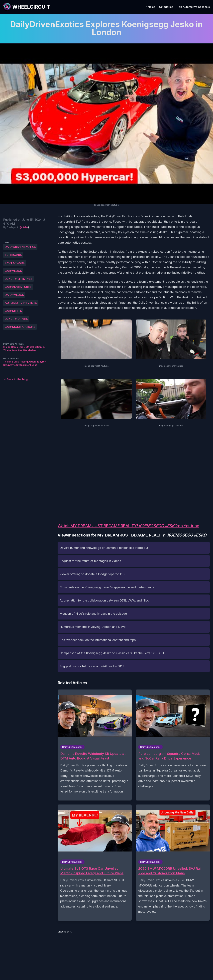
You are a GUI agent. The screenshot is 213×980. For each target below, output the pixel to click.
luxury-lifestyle (18, 279)
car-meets (13, 311)
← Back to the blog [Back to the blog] (15, 379)
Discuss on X (65, 932)
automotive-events (21, 303)
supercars (13, 255)
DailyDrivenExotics (20, 247)
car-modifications (20, 327)
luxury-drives (16, 319)
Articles (150, 7)
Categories (166, 7)
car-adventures (18, 287)
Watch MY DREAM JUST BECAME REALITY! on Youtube (128, 526)
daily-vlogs (14, 295)
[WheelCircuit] (26, 7)
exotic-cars (15, 263)
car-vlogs (13, 271)
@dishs (24, 227)
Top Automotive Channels (193, 7)
